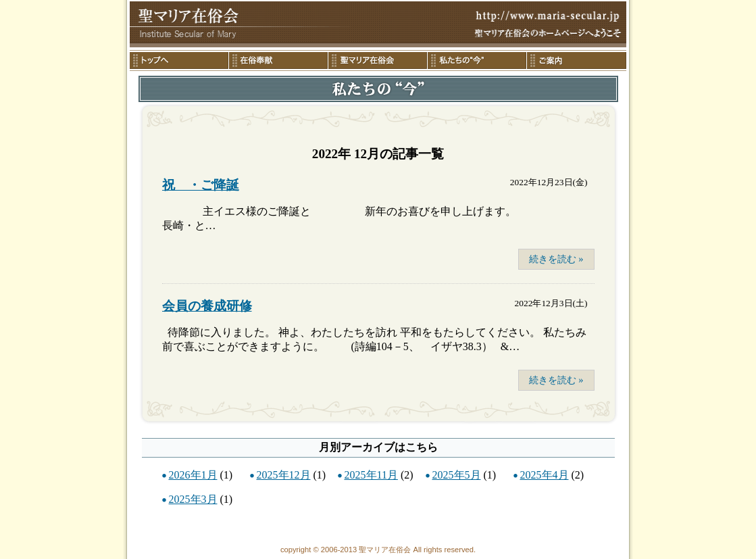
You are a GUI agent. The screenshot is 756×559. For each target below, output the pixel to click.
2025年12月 (284, 475)
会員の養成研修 (207, 306)
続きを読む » (556, 259)
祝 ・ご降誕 (201, 185)
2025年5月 (457, 475)
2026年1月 (193, 475)
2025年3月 (193, 499)
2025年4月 (545, 475)
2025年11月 (371, 475)
